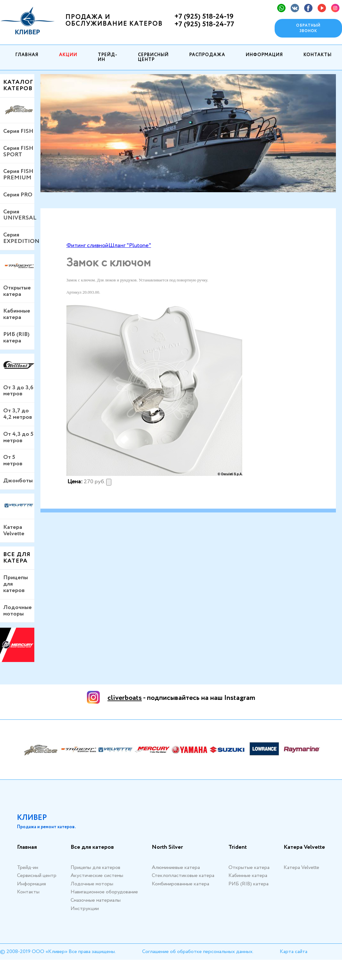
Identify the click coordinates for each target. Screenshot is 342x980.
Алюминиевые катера (176, 868)
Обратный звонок (308, 28)
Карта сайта (294, 952)
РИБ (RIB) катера (16, 338)
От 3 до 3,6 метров (18, 391)
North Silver (167, 847)
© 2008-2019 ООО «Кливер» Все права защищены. (58, 952)
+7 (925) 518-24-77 (204, 24)
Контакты (318, 55)
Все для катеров (92, 847)
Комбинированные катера (180, 884)
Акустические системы (97, 876)
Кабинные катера (17, 314)
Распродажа (207, 55)
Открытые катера (17, 291)
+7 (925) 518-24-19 (204, 17)
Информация (264, 55)
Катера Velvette (14, 530)
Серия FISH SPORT (18, 151)
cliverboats (125, 698)
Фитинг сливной (87, 245)
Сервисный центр (153, 57)
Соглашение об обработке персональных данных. (198, 952)
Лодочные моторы (17, 611)
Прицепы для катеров (16, 584)
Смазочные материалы (96, 900)
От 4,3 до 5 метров (18, 437)
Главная (27, 55)
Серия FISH (18, 131)
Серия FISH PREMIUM (18, 175)
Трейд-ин (108, 57)
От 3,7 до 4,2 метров (18, 414)
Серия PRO (18, 195)
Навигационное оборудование (104, 892)
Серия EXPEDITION (19, 238)
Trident (238, 847)
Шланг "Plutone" (130, 245)
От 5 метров (13, 460)
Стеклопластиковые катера (183, 876)
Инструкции (85, 909)
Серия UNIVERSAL (19, 215)
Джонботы (18, 481)
